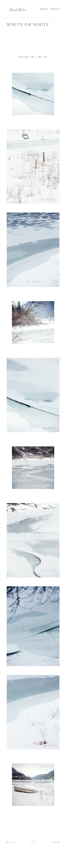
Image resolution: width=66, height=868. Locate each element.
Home (11, 29)
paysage (22, 29)
